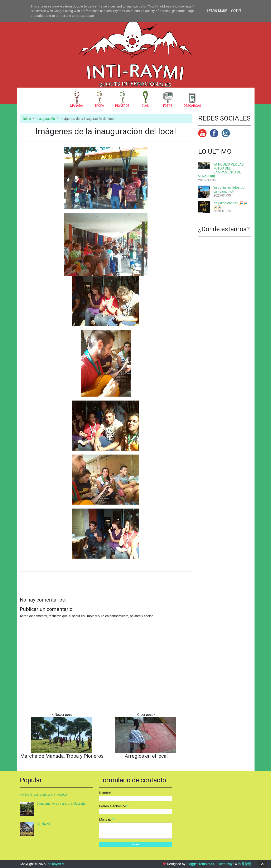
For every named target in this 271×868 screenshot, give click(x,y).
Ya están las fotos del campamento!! (229, 190)
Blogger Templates (200, 864)
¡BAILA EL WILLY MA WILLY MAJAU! (44, 795)
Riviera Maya (225, 864)
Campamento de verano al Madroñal (61, 804)
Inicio (27, 119)
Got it (236, 11)
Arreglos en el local (146, 756)
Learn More (217, 11)
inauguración (46, 119)
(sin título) (43, 824)
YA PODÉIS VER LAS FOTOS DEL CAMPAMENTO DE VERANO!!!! (221, 170)
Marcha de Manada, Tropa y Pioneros (62, 756)
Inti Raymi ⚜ (56, 864)
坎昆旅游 (245, 864)
